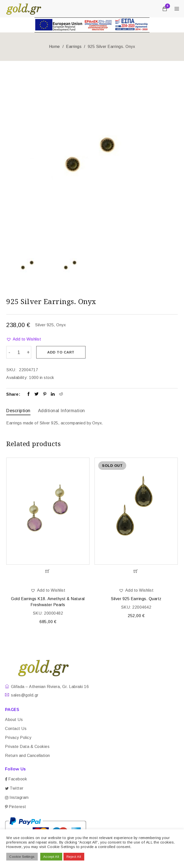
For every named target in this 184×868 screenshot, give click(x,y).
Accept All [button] (51, 857)
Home (54, 47)
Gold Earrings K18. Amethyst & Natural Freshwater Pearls (48, 601)
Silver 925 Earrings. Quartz (136, 598)
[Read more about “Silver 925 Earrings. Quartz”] (136, 571)
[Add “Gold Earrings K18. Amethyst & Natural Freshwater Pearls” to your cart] (48, 571)
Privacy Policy (18, 737)
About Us (14, 719)
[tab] (18, 411)
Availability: (17, 377)
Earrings (74, 47)
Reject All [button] (74, 857)
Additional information (61, 410)
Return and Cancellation (27, 755)
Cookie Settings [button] (22, 857)
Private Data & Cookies (27, 746)
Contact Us (16, 728)
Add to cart (61, 352)
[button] (24, 339)
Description (18, 410)
